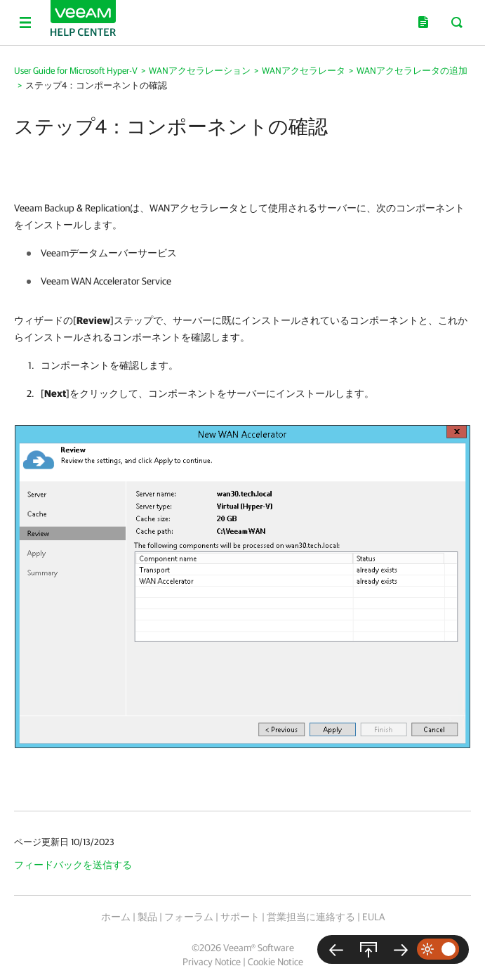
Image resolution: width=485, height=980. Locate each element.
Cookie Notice (275, 962)
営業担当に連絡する (311, 917)
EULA (373, 917)
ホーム (116, 917)
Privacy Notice (212, 962)
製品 (147, 917)
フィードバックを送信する (73, 865)
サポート (240, 917)
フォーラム (189, 917)
